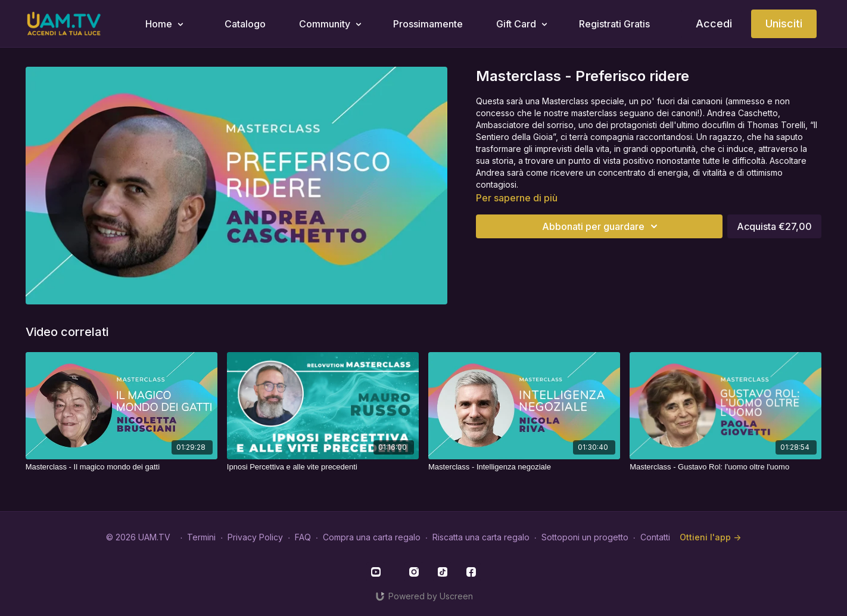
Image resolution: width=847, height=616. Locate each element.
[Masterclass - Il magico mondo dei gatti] (122, 467)
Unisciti (784, 24)
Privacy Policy (255, 537)
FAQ (303, 537)
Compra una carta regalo (372, 537)
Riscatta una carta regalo (481, 537)
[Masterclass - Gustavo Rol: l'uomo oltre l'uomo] (725, 467)
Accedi (714, 24)
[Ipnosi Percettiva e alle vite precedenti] (323, 467)
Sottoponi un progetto (585, 537)
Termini (201, 537)
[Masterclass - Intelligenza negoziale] (524, 467)
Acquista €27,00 (774, 226)
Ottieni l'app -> (710, 537)
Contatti (655, 537)
